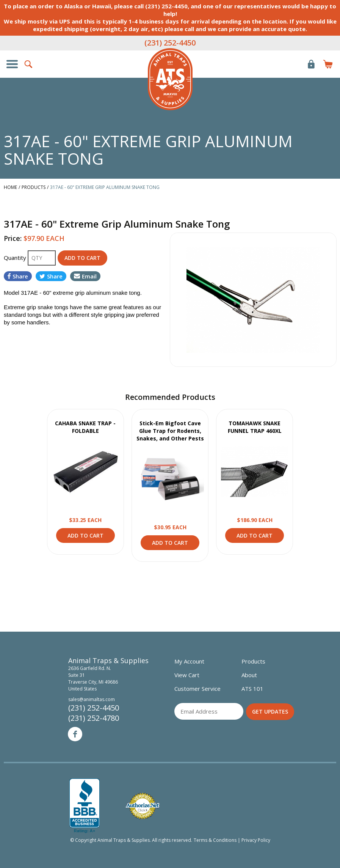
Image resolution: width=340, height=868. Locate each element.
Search (29, 64)
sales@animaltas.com (92, 699)
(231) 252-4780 (94, 718)
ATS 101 (252, 689)
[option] (253, 300)
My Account (189, 661)
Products (253, 661)
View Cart (187, 675)
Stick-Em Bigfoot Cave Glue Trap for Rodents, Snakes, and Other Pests (170, 431)
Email (85, 276)
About (249, 675)
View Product (85, 472)
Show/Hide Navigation (12, 64)
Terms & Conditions (215, 840)
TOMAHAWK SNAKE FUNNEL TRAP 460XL (255, 427)
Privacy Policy (256, 840)
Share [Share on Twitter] (51, 276)
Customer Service (197, 689)
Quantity (16, 258)
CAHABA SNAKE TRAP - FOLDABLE (85, 427)
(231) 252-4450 (170, 43)
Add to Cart (85, 535)
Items (328, 64)
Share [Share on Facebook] (18, 276)
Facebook (75, 734)
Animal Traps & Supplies (170, 79)
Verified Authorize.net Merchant (143, 806)
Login (311, 64)
